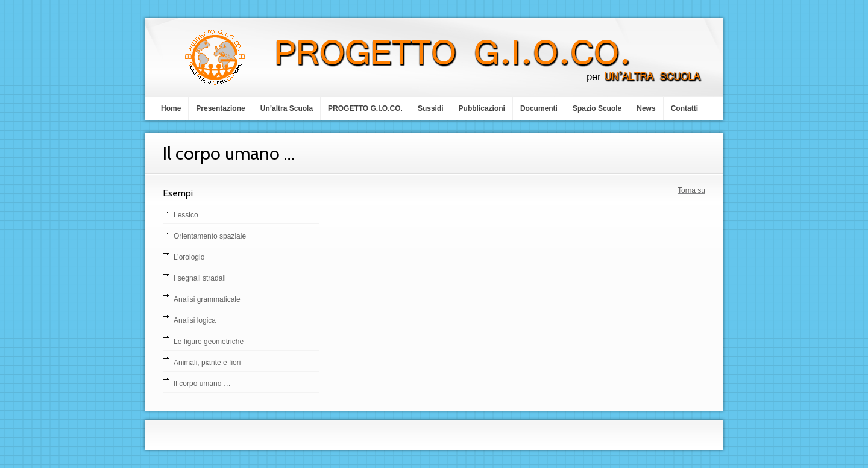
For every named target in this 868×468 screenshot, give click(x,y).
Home (171, 108)
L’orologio (189, 257)
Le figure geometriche (209, 342)
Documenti (539, 108)
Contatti (684, 108)
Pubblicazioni (482, 108)
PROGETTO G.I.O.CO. (365, 108)
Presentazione (220, 108)
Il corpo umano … (202, 384)
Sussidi (431, 108)
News (646, 108)
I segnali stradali (200, 278)
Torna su (691, 190)
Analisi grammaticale (207, 299)
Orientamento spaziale (210, 236)
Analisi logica (195, 320)
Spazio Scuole (597, 108)
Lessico (186, 215)
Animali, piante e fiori (207, 363)
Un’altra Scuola (287, 108)
